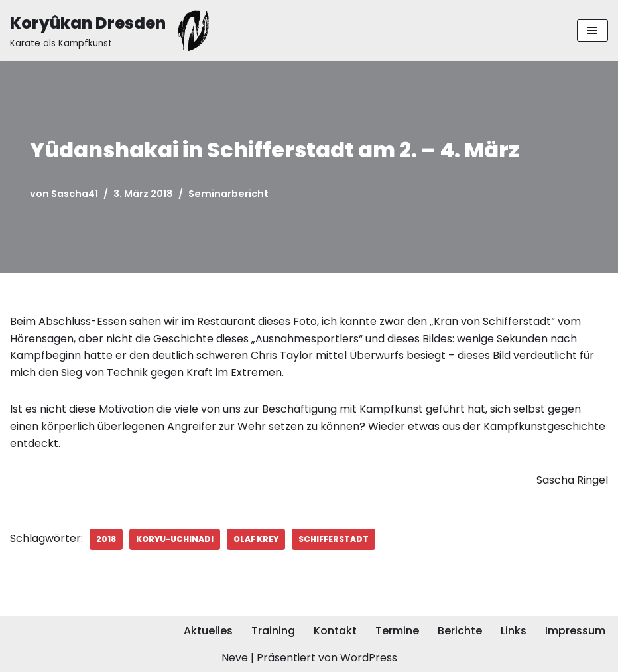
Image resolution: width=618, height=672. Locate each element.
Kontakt (335, 631)
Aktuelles (208, 631)
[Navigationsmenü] (592, 31)
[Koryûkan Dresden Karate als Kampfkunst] (112, 31)
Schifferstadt (334, 539)
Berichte (460, 631)
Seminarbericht (228, 194)
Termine (397, 631)
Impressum (575, 631)
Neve (235, 658)
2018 (106, 539)
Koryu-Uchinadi (175, 539)
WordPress (369, 658)
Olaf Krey (256, 539)
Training (273, 631)
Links (514, 631)
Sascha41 (75, 194)
